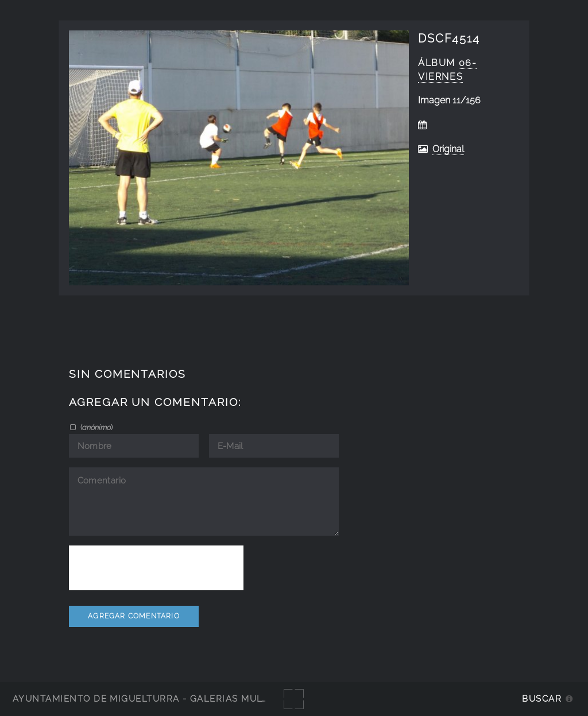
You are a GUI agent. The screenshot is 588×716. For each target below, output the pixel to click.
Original (448, 149)
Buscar (542, 698)
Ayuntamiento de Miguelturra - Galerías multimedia (157, 698)
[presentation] (156, 568)
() (96, 427)
